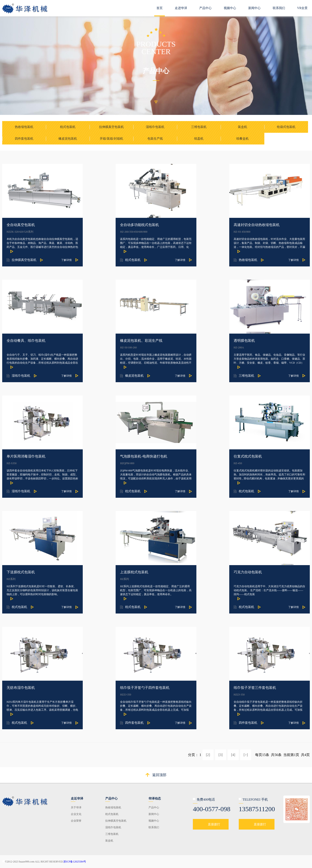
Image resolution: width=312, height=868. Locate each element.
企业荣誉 (76, 821)
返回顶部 (159, 775)
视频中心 (230, 8)
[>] (246, 755)
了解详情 (66, 260)
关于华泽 (76, 807)
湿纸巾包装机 (113, 827)
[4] (233, 755)
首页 (160, 8)
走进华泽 (181, 8)
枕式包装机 (112, 814)
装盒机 (109, 841)
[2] (208, 755)
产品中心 (205, 8)
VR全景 (302, 8)
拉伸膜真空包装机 (116, 821)
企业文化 (76, 814)
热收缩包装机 (113, 807)
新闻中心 (254, 8)
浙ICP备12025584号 (75, 862)
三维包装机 (112, 834)
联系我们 (279, 8)
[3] (221, 755)
